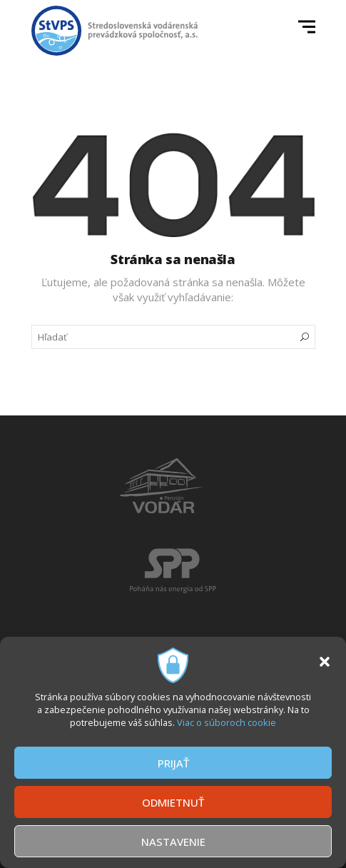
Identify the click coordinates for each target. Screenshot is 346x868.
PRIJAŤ (173, 763)
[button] (325, 662)
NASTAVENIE (173, 842)
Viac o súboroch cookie (227, 722)
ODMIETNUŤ (173, 802)
